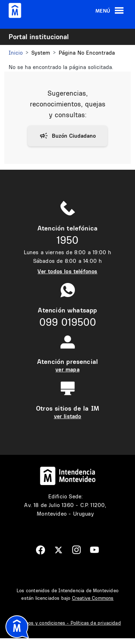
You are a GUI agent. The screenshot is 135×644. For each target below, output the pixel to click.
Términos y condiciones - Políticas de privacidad (67, 623)
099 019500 (68, 322)
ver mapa (67, 369)
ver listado (68, 416)
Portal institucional (39, 37)
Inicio (16, 53)
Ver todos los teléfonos (67, 271)
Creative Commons (93, 598)
